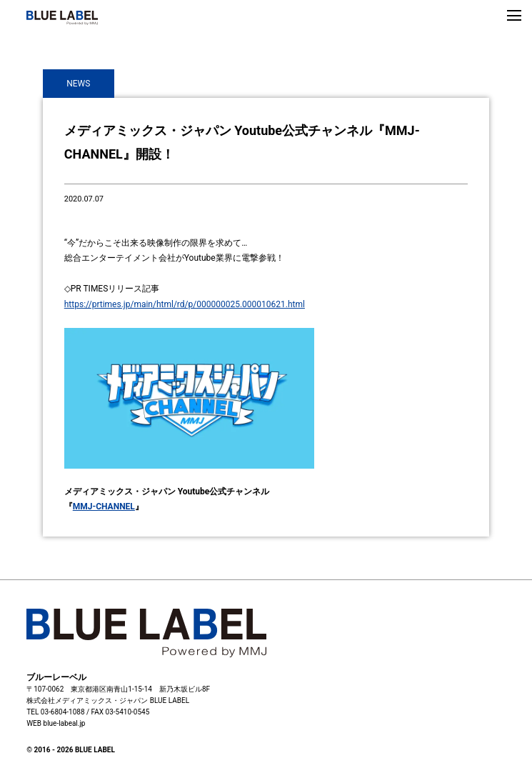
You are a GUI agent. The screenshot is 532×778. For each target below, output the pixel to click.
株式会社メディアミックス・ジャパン (87, 700)
